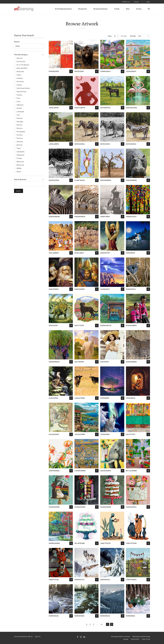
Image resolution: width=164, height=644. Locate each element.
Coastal (19, 85)
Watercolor (20, 162)
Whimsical (20, 165)
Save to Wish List (71, 71)
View (110, 36)
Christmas (20, 81)
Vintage (19, 158)
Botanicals (20, 71)
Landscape (20, 112)
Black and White (22, 68)
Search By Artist (20, 179)
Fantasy (19, 95)
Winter (19, 172)
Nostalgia (20, 122)
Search (17, 42)
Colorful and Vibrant (23, 88)
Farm (18, 98)
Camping (20, 78)
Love (18, 115)
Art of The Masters (23, 65)
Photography (21, 132)
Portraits (20, 135)
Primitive (20, 138)
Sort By (133, 36)
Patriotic (20, 125)
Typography (20, 152)
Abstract (20, 58)
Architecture (21, 61)
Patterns (20, 128)
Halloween (20, 105)
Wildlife (19, 168)
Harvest (19, 108)
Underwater (20, 155)
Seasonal (20, 142)
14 (101, 624)
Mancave (20, 118)
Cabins (19, 75)
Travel (19, 148)
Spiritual (19, 145)
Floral (18, 101)
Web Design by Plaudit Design (141, 637)
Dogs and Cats (21, 91)
